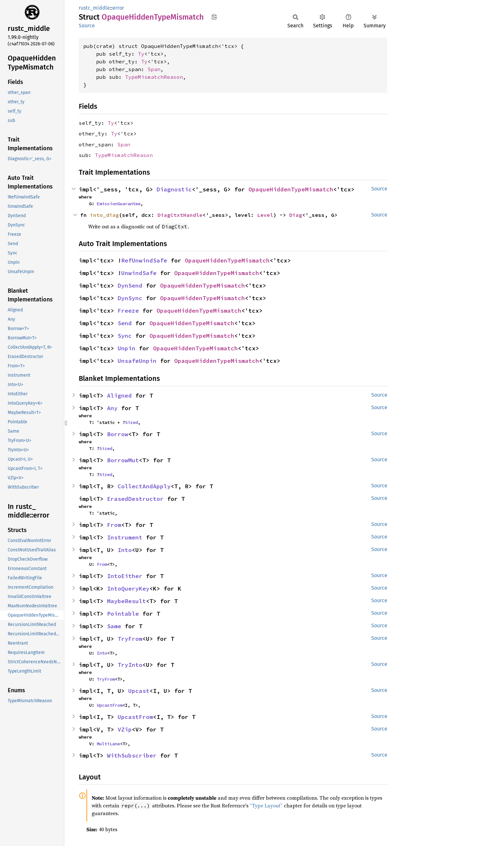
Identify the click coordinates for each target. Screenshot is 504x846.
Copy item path (214, 17)
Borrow (118, 434)
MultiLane (108, 744)
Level (265, 215)
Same (114, 626)
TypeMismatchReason (154, 77)
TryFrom (130, 639)
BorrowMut (123, 460)
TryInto (130, 665)
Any (112, 408)
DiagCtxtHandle (180, 215)
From (114, 525)
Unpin (126, 348)
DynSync (130, 298)
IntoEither (125, 576)
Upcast (139, 691)
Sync (125, 336)
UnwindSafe (139, 273)
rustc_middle (94, 8)
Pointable (123, 614)
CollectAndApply (144, 486)
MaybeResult (126, 601)
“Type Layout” (266, 805)
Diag (296, 215)
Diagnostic (174, 189)
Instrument (125, 537)
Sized (131, 422)
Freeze (128, 311)
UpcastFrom (110, 705)
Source (87, 26)
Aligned (119, 395)
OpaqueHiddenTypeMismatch (291, 189)
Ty (141, 54)
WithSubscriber (132, 755)
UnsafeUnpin (137, 361)
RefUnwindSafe (144, 260)
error (118, 8)
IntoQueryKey (128, 589)
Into (125, 550)
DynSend (130, 285)
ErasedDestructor (135, 499)
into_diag (104, 215)
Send (125, 323)
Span (154, 69)
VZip (125, 729)
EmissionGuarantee (119, 204)
